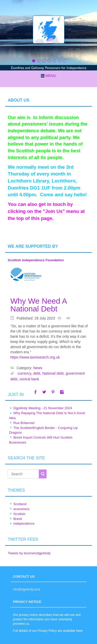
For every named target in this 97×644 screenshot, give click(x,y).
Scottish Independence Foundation (36, 260)
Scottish (19, 514)
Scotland (20, 504)
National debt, (54, 374)
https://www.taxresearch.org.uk (35, 357)
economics (21, 509)
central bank (29, 379)
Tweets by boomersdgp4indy (29, 553)
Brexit (18, 519)
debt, (38, 374)
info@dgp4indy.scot (27, 589)
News (38, 368)
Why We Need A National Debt (39, 305)
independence (24, 523)
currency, (25, 374)
